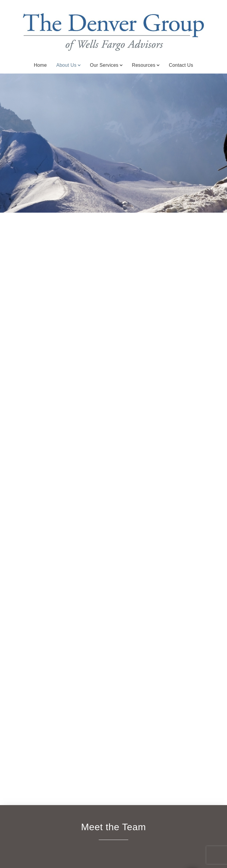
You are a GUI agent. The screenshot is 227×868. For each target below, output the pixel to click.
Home (40, 65)
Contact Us (181, 65)
